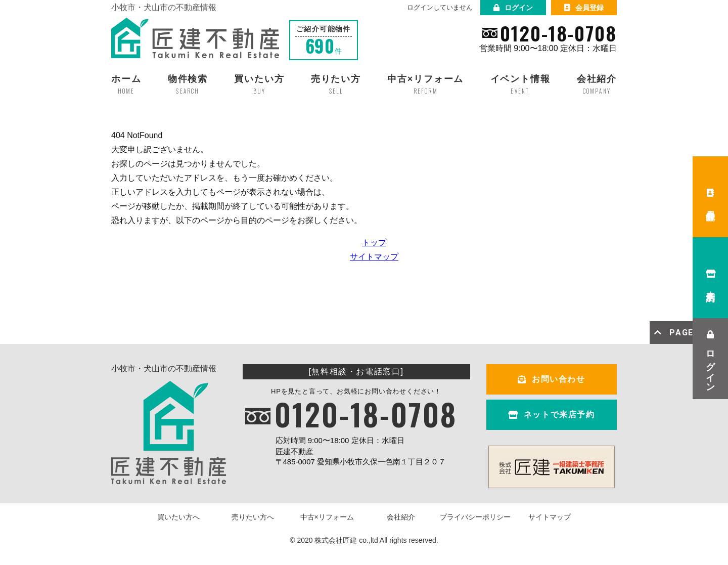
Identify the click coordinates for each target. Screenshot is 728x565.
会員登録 (584, 8)
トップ (374, 243)
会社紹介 (401, 517)
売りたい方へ (253, 517)
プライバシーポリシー (475, 517)
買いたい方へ (178, 517)
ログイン (513, 8)
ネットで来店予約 (551, 415)
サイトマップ (374, 257)
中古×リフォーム (327, 517)
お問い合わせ (551, 379)
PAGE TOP (685, 333)
